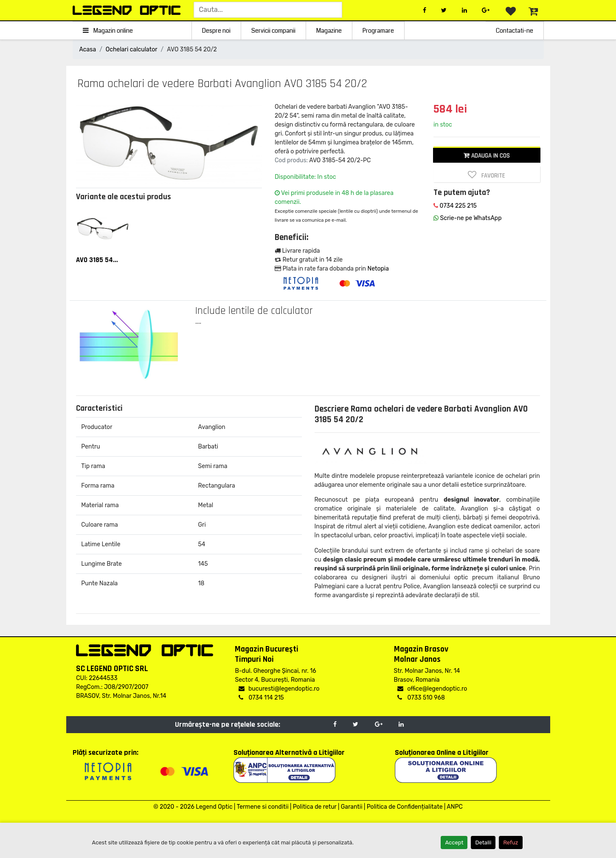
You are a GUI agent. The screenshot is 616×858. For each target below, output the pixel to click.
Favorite (487, 175)
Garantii (352, 807)
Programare (378, 31)
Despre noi (216, 31)
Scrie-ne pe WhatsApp (467, 218)
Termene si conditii (262, 807)
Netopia (378, 269)
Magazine (329, 31)
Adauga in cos (487, 156)
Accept (454, 842)
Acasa (88, 49)
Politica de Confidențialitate (405, 807)
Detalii (483, 842)
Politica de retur (315, 807)
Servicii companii (273, 31)
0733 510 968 (421, 698)
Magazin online (108, 31)
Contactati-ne (515, 31)
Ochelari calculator (132, 49)
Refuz (511, 842)
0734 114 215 (261, 698)
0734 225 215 (455, 206)
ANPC (454, 807)
